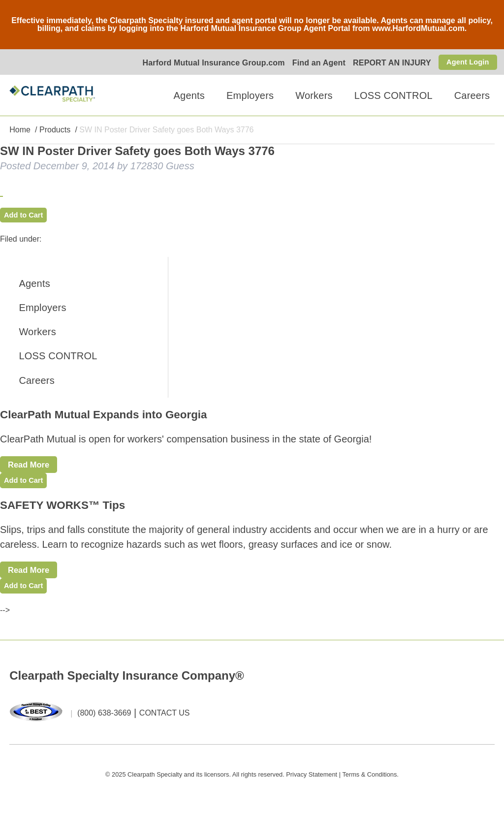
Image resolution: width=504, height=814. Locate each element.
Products (55, 130)
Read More (33, 467)
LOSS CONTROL (394, 95)
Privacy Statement (312, 784)
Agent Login (466, 62)
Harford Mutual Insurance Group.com (209, 63)
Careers (472, 95)
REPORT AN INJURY (388, 63)
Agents (189, 95)
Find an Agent (315, 63)
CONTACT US (165, 723)
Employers (250, 95)
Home (20, 130)
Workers (314, 95)
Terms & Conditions (369, 784)
